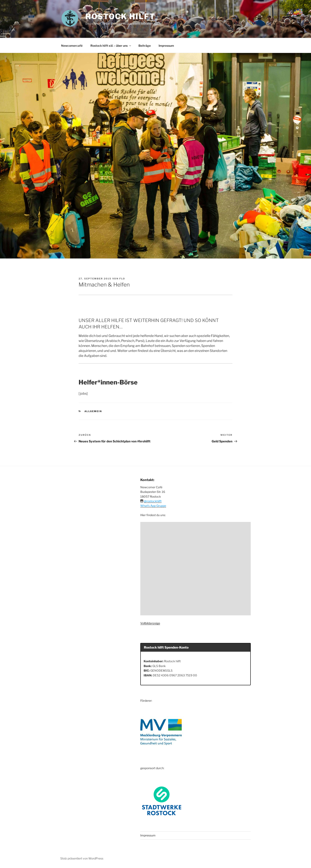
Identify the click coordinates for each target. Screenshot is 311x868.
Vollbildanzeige (150, 623)
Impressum (166, 46)
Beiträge (145, 46)
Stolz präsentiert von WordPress (82, 858)
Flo (122, 279)
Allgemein (93, 411)
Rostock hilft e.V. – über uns (111, 46)
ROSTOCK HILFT (120, 16)
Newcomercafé (72, 46)
